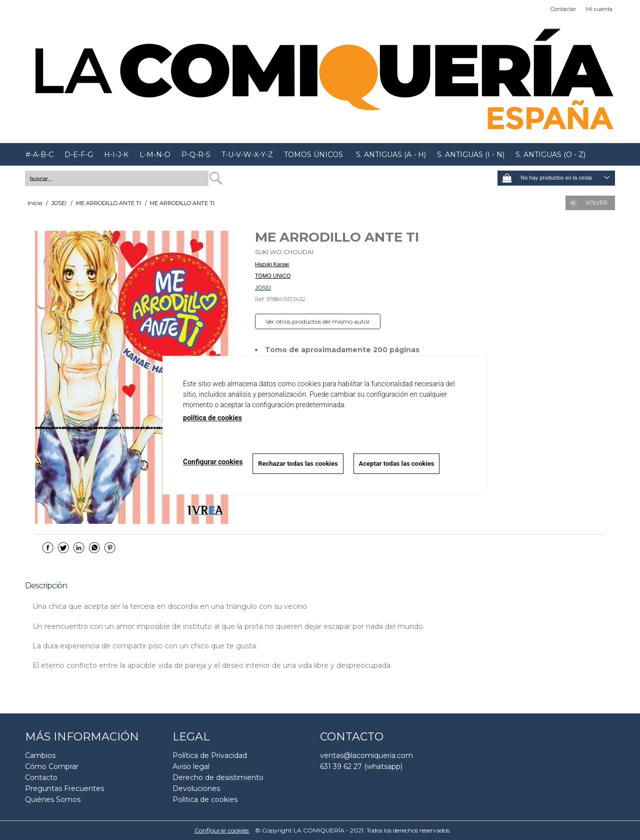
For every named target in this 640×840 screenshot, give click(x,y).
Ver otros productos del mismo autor (318, 321)
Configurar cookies (222, 830)
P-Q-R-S (196, 155)
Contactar (563, 9)
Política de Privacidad (210, 755)
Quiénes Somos (53, 799)
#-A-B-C (39, 155)
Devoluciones (196, 788)
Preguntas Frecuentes (64, 788)
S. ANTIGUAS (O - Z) (550, 155)
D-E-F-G (79, 155)
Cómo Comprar (52, 766)
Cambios (40, 755)
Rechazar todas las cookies (298, 464)
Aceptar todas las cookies (397, 464)
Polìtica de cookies (205, 799)
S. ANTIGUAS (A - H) (390, 155)
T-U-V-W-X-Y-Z (247, 155)
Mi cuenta (599, 9)
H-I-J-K (116, 155)
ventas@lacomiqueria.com (366, 755)
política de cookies (212, 418)
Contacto (41, 777)
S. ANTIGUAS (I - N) (471, 155)
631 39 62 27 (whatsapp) (361, 766)
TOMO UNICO (273, 276)
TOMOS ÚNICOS (313, 155)
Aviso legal (191, 766)
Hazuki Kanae (272, 264)
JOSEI (263, 288)
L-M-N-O (155, 155)
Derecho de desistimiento (218, 777)
